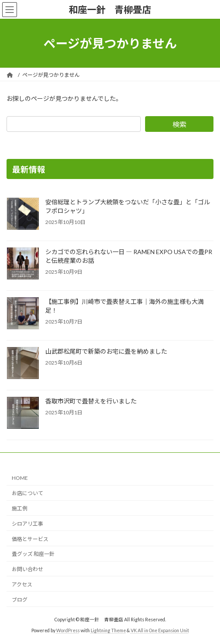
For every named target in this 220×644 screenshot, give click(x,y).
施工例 (20, 508)
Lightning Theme (108, 630)
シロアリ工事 (27, 524)
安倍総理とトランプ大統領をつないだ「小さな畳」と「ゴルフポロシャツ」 (128, 206)
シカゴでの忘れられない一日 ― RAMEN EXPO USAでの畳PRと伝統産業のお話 (129, 256)
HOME (20, 478)
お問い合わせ (27, 569)
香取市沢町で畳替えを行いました (91, 401)
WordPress (68, 630)
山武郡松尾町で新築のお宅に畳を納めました (106, 351)
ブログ (20, 600)
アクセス (22, 584)
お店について (27, 493)
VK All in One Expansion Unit (160, 630)
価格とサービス (30, 539)
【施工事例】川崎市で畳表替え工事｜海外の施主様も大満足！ (125, 306)
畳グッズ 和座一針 (33, 554)
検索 (179, 124)
